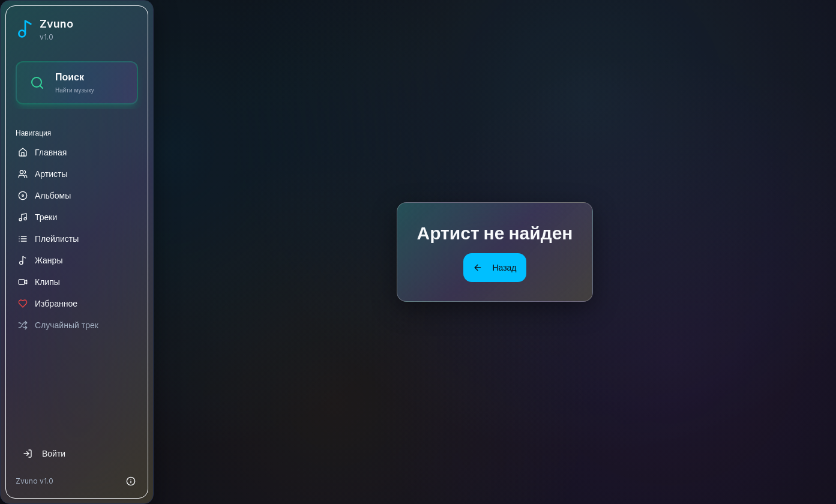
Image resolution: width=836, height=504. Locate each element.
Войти (44, 453)
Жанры (40, 260)
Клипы (39, 282)
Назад (495, 267)
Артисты (43, 174)
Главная (42, 152)
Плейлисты (48, 238)
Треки (38, 217)
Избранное (48, 303)
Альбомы (44, 195)
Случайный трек (58, 325)
